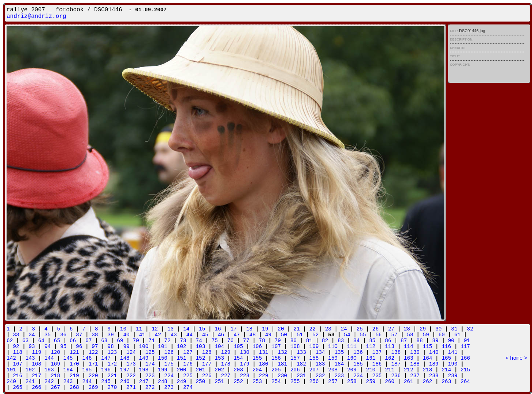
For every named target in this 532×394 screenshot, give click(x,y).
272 (150, 387)
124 (131, 352)
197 (125, 370)
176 (188, 364)
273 (169, 387)
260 (390, 382)
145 (68, 358)
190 (453, 364)
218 (55, 376)
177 (207, 364)
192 (30, 370)
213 (428, 370)
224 (169, 376)
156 (276, 358)
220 (93, 376)
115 (428, 347)
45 (205, 335)
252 (238, 382)
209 (352, 370)
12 (155, 329)
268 (74, 387)
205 (276, 370)
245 (106, 382)
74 (199, 341)
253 (257, 382)
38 (95, 335)
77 (246, 341)
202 (219, 370)
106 (257, 347)
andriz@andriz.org (36, 16)
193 (49, 370)
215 (465, 370)
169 (55, 364)
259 (371, 382)
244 (87, 382)
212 (409, 370)
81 (309, 341)
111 (352, 347)
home (516, 358)
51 (300, 335)
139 (415, 352)
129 (226, 352)
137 (377, 352)
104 (219, 347)
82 (325, 341)
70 (136, 341)
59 (426, 335)
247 (144, 382)
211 (390, 370)
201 (200, 370)
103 (200, 347)
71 (152, 341)
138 (396, 352)
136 (358, 352)
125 (150, 352)
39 (111, 335)
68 (104, 341)
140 (434, 352)
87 (404, 341)
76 (230, 341)
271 (131, 387)
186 (377, 364)
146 (87, 358)
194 (68, 370)
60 (442, 335)
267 (55, 387)
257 (333, 382)
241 (30, 382)
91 (467, 341)
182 (301, 364)
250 (200, 382)
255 (295, 382)
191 (11, 370)
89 (435, 341)
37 (79, 335)
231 (301, 376)
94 (48, 347)
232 (320, 376)
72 (167, 341)
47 (237, 335)
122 (93, 352)
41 (142, 335)
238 (434, 376)
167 (18, 364)
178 (226, 364)
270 (112, 387)
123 (112, 352)
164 (428, 358)
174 (150, 364)
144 (49, 358)
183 (320, 364)
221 (112, 376)
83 (341, 341)
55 (363, 335)
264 (465, 382)
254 (276, 382)
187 (396, 364)
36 (63, 335)
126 (169, 352)
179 (244, 364)
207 (314, 370)
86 (388, 341)
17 (233, 329)
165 (446, 358)
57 (394, 335)
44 (190, 335)
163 (409, 358)
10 (123, 329)
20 (281, 329)
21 (296, 329)
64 (41, 341)
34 (32, 335)
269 (93, 387)
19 (265, 329)
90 (451, 341)
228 (244, 376)
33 (16, 335)
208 (333, 370)
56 (379, 335)
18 (249, 329)
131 (263, 352)
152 (200, 358)
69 (120, 341)
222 (131, 376)
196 (106, 370)
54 (347, 335)
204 (257, 370)
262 (428, 382)
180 (263, 364)
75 (215, 341)
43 (174, 335)
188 (415, 364)
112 (371, 347)
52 (315, 335)
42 (158, 335)
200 (182, 370)
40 (126, 335)
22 (313, 329)
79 (277, 341)
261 (409, 382)
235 (377, 376)
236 (396, 376)
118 (18, 352)
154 (238, 358)
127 (188, 352)
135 (339, 352)
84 (356, 341)
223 (150, 376)
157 (295, 358)
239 (453, 376)
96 (79, 347)
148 (125, 358)
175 (169, 364)
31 (454, 329)
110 (333, 347)
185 (358, 364)
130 (244, 352)
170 (74, 364)
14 (186, 329)
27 (391, 329)
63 (25, 341)
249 (182, 382)
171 (93, 364)
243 (68, 382)
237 (415, 376)
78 (262, 341)
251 (219, 382)
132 (282, 352)
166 (465, 358)
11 (139, 329)
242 (49, 382)
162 (390, 358)
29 (423, 329)
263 (446, 382)
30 (438, 329)
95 (63, 347)
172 (112, 364)
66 (73, 341)
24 (344, 329)
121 (74, 352)
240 (11, 382)
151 (182, 358)
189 (434, 364)
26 (375, 329)
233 (339, 376)
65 (57, 341)
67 (88, 341)
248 (163, 382)
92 (16, 347)
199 (163, 370)
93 (32, 347)
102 (182, 347)
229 (263, 376)
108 (295, 347)
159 (333, 358)
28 (407, 329)
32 (470, 329)
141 (453, 352)
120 (55, 352)
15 (202, 329)
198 (144, 370)
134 (320, 352)
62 (10, 341)
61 (457, 335)
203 (238, 370)
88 (419, 341)
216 (18, 376)
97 (95, 347)
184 (339, 364)
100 (144, 347)
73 (183, 341)
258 (352, 382)
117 (465, 347)
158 (314, 358)
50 (284, 335)
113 (390, 347)
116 (446, 347)
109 (314, 347)
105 (238, 347)
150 (163, 358)
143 (30, 358)
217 (36, 376)
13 (171, 329)
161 (371, 358)
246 (125, 382)
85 (372, 341)
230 (282, 376)
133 (301, 352)
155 (257, 358)
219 (74, 376)
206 (295, 370)
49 (268, 335)
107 (276, 347)
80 (294, 341)
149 (144, 358)
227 (226, 376)
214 (446, 370)
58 (410, 335)
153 (219, 358)
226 (207, 376)
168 (36, 364)
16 (218, 329)
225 (188, 376)
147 (106, 358)
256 (314, 382)
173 (131, 364)
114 (409, 347)
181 (282, 364)
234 (358, 376)
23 (328, 329)
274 (188, 387)
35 (48, 335)
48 (252, 335)
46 (221, 335)
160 (352, 358)
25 (360, 329)
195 (87, 370)
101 (163, 347)
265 (18, 387)
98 (111, 347)
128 (207, 352)
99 (126, 347)
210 (371, 370)
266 (36, 387)
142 (11, 358)
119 (36, 352)
